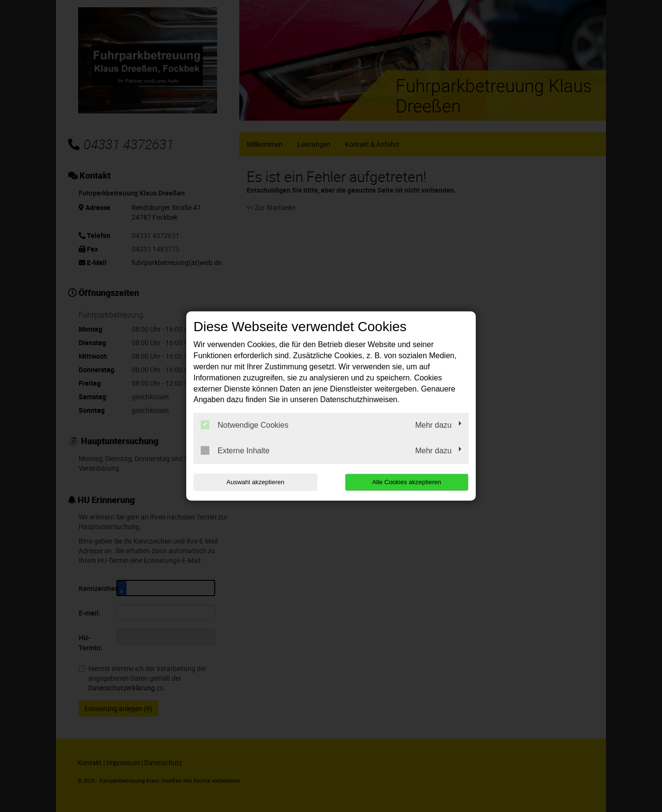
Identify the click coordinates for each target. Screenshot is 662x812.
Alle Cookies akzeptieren (407, 482)
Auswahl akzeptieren (255, 482)
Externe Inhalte (235, 450)
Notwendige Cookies (245, 425)
